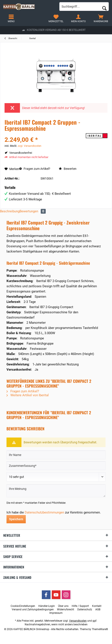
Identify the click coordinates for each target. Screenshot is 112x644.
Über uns (63, 606)
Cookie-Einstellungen (23, 606)
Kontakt (97, 606)
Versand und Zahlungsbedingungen (33, 609)
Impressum (56, 613)
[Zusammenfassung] (56, 466)
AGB (98, 609)
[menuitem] (101, 18)
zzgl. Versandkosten (30, 146)
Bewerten (68, 169)
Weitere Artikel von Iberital (28, 395)
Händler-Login (47, 606)
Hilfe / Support (80, 606)
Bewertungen (33, 211)
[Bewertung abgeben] (56, 477)
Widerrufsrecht (66, 609)
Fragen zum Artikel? (35, 169)
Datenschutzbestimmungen (44, 512)
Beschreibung (10, 211)
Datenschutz (85, 609)
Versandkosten (78, 621)
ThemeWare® (100, 629)
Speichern (16, 519)
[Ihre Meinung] (56, 491)
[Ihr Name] (56, 455)
